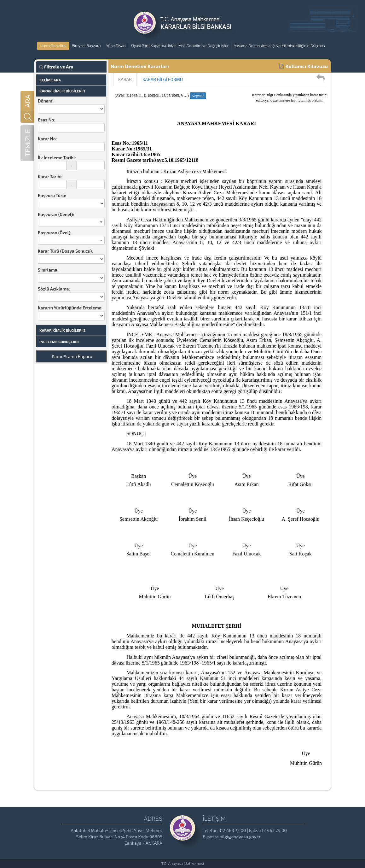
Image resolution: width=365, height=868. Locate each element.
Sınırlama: (48, 270)
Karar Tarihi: (50, 176)
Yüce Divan (116, 46)
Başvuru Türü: (52, 195)
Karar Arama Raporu (72, 356)
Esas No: (46, 120)
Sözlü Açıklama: (54, 289)
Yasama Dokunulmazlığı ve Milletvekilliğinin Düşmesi (280, 46)
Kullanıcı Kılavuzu (304, 66)
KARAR (125, 79)
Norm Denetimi (53, 46)
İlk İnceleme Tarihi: (57, 158)
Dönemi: (46, 101)
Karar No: (47, 139)
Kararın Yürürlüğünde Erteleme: (70, 308)
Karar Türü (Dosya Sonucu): (65, 251)
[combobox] (71, 222)
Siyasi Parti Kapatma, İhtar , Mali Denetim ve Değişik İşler (180, 46)
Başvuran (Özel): (55, 233)
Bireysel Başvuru (86, 46)
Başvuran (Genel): (56, 214)
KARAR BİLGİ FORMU (163, 79)
